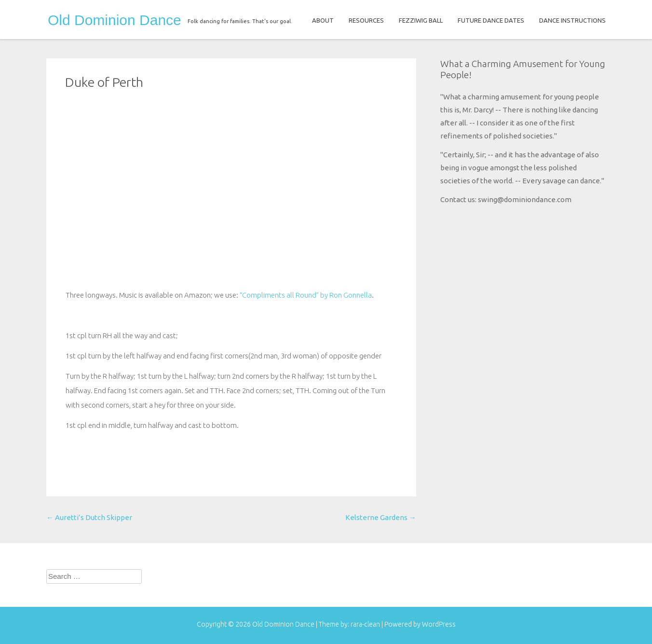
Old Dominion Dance (115, 20)
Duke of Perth (104, 82)
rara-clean (366, 624)
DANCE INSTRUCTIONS (572, 20)
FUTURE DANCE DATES (491, 20)
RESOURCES (366, 20)
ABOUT (323, 20)
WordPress (439, 624)
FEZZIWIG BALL (421, 20)
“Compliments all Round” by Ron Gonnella (306, 295)
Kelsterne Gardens (381, 517)
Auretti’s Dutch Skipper (89, 517)
